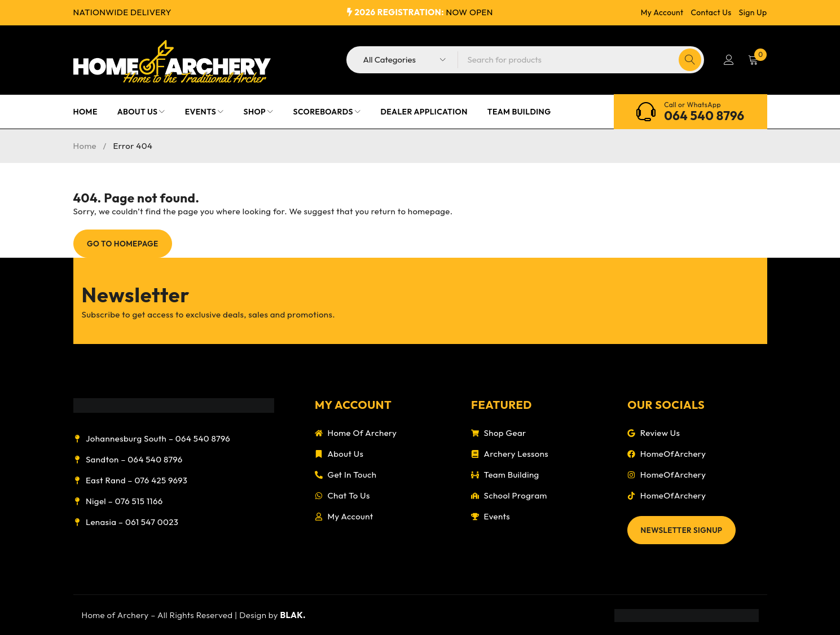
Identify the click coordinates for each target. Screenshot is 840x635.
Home (85, 146)
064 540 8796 (704, 116)
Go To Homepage (126, 244)
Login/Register (728, 60)
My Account (662, 12)
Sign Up (753, 12)
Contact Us (711, 12)
